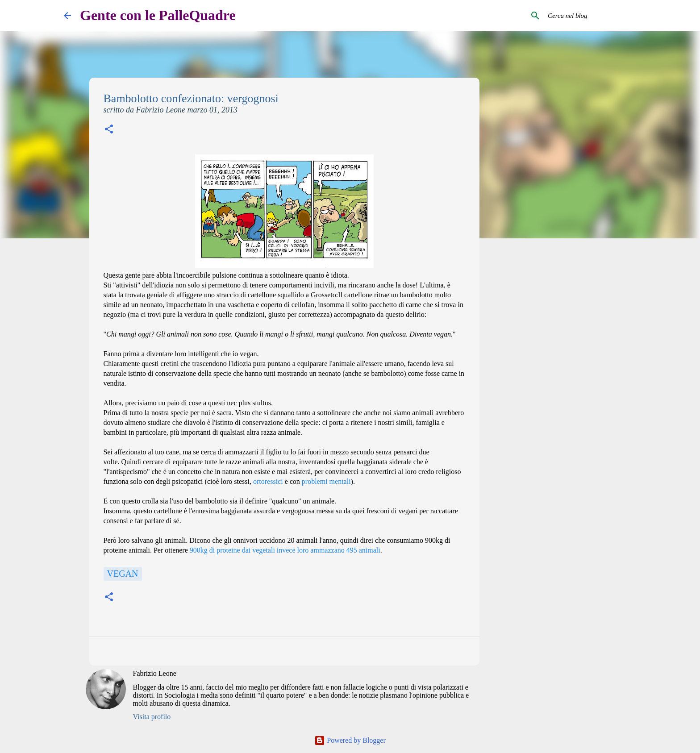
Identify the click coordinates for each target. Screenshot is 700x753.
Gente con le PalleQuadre (158, 15)
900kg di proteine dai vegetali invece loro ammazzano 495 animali (285, 550)
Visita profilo (152, 717)
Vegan (123, 574)
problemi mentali (326, 481)
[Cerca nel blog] (591, 16)
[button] (109, 130)
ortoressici (268, 481)
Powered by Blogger (350, 740)
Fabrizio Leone (155, 673)
